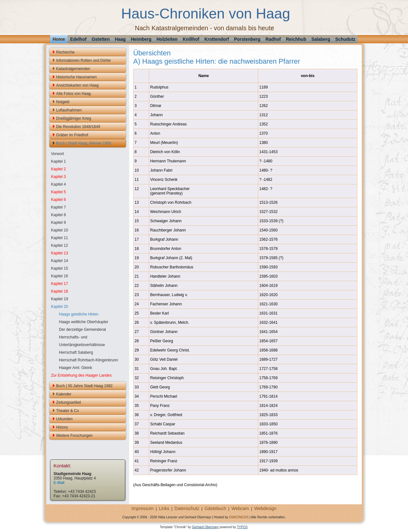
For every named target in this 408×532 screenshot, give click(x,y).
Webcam (240, 508)
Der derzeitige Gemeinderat (82, 330)
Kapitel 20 (59, 307)
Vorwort (58, 154)
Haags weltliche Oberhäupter (84, 322)
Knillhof (191, 39)
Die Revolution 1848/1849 (78, 127)
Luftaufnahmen (69, 110)
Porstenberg (247, 39)
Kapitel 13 (59, 253)
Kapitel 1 (58, 161)
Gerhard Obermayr (205, 527)
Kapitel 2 (58, 169)
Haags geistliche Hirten (79, 314)
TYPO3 (242, 527)
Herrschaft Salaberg (76, 352)
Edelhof (78, 39)
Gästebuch (215, 508)
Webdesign (265, 508)
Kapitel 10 (59, 230)
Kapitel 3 (58, 177)
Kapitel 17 (59, 284)
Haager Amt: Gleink (76, 368)
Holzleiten (167, 39)
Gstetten (101, 39)
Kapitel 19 (59, 299)
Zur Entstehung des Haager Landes (81, 375)
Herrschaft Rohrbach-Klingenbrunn (88, 360)
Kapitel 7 (58, 207)
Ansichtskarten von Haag (77, 85)
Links (164, 508)
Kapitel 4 (58, 184)
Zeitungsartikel (69, 402)
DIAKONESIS (239, 517)
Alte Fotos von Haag (73, 94)
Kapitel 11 (59, 238)
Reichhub (296, 39)
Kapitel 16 (59, 276)
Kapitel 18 (59, 291)
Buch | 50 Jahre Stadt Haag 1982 (84, 386)
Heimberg (141, 39)
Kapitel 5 (58, 192)
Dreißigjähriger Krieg (74, 118)
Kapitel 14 (59, 261)
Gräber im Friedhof (72, 135)
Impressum (143, 508)
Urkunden (64, 419)
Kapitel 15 (59, 268)
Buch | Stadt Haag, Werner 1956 (84, 143)
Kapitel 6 (58, 200)
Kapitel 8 (58, 215)
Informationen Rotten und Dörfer (84, 60)
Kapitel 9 (58, 223)
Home (59, 39)
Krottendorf (217, 39)
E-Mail (59, 483)
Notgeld (63, 102)
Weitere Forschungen (74, 436)
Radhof (273, 39)
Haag (120, 39)
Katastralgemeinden (73, 69)
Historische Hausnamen (76, 77)
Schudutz (345, 39)
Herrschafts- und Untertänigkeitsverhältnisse (82, 341)
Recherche (65, 52)
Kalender (64, 394)
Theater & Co (67, 411)
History (62, 427)
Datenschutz (187, 508)
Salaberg (321, 39)
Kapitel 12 (59, 245)
